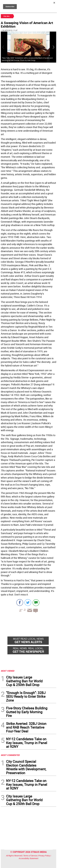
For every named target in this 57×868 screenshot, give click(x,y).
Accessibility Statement (29, 858)
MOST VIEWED (8, 671)
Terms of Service (30, 856)
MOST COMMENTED (10, 755)
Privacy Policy (44, 856)
